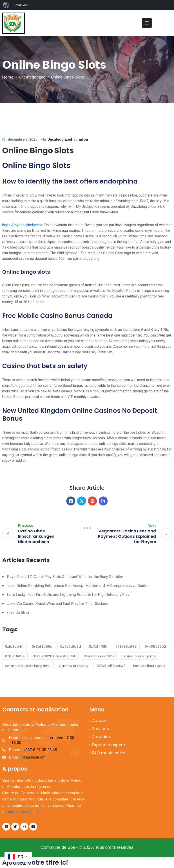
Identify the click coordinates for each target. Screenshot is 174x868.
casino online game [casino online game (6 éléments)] (139, 656)
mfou (83, 139)
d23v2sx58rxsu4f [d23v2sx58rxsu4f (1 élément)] (111, 666)
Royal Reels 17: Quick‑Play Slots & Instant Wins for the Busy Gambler (65, 577)
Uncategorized (32, 77)
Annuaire (101, 737)
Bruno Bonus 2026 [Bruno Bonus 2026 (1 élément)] (99, 656)
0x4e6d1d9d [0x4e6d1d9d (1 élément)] (71, 646)
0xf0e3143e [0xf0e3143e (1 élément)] (15, 656)
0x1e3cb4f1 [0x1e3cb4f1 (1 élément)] (14, 646)
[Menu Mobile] (147, 23)
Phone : (33, 750)
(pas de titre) (18, 612)
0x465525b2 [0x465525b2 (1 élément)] (155, 646)
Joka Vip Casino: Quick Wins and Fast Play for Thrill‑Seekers (58, 603)
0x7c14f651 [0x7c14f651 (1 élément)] (98, 646)
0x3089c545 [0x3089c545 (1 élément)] (126, 646)
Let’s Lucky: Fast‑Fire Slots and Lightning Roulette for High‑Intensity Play (68, 595)
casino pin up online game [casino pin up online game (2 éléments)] (28, 666)
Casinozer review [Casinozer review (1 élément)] (74, 666)
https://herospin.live (24, 812)
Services (100, 729)
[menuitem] (6, 5)
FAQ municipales (109, 753)
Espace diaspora (109, 745)
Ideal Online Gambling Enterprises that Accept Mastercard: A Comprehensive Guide (77, 586)
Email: (27, 757)
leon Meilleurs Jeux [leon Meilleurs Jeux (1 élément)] (149, 666)
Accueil (99, 721)
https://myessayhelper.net (23, 225)
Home (8, 77)
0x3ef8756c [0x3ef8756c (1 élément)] (42, 646)
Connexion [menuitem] (21, 5)
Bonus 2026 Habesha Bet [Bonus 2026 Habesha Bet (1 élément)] (54, 656)
